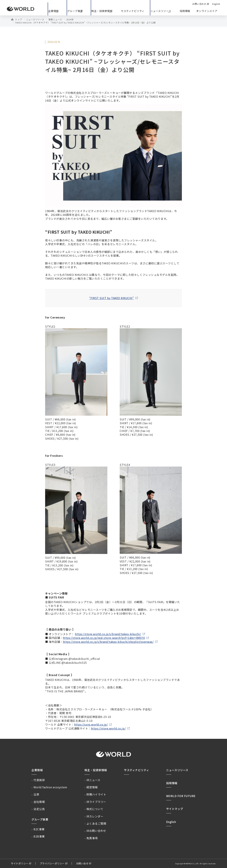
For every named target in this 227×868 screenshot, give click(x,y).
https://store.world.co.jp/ (108, 728)
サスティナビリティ (136, 770)
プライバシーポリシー (52, 863)
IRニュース (93, 780)
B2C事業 (39, 829)
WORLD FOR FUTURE (181, 796)
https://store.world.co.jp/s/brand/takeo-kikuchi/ (108, 634)
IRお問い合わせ (96, 831)
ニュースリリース (35, 20)
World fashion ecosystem (50, 787)
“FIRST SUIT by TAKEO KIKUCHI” (112, 298)
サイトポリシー (20, 863)
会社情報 (39, 802)
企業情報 (37, 770)
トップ (19, 20)
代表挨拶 (39, 780)
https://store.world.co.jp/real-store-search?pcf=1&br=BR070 (104, 638)
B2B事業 (39, 836)
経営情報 (92, 787)
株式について (95, 809)
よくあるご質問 (96, 823)
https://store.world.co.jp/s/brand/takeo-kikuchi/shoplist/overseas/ (108, 642)
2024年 (70, 20)
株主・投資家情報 (96, 770)
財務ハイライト (96, 794)
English (171, 822)
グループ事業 (40, 819)
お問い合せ (82, 863)
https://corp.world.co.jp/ (91, 724)
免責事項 (92, 838)
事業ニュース (55, 20)
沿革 (36, 794)
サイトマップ (175, 809)
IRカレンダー (95, 816)
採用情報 (185, 11)
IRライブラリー (96, 802)
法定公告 (39, 809)
